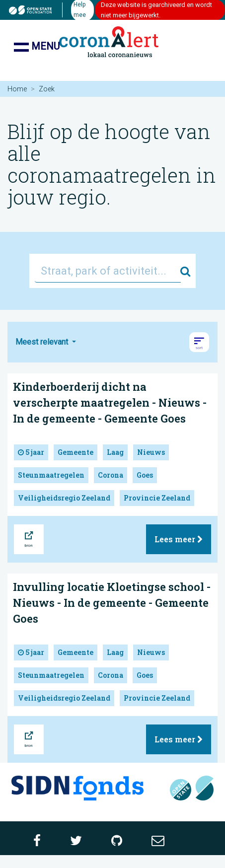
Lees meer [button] (179, 539)
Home (17, 89)
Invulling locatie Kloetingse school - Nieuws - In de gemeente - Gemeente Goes (112, 603)
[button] (199, 342)
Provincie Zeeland (157, 498)
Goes (145, 475)
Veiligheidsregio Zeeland (64, 498)
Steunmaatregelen (51, 475)
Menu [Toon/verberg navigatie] (37, 47)
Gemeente (75, 452)
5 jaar (31, 452)
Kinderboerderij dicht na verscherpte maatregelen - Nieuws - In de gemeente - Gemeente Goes (110, 402)
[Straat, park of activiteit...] (108, 271)
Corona (111, 475)
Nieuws (151, 452)
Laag (115, 452)
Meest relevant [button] (43, 342)
